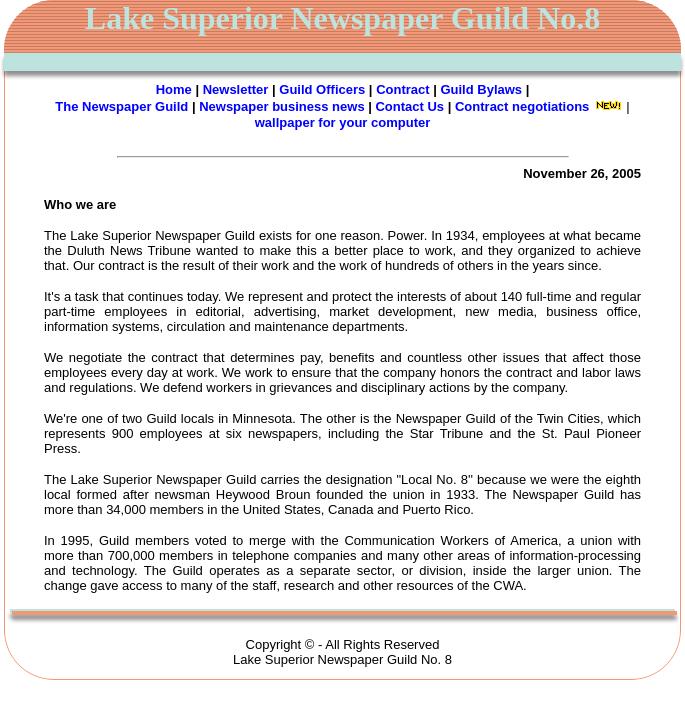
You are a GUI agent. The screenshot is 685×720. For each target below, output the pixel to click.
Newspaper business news (281, 106)
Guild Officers (322, 89)
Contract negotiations (522, 106)
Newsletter (236, 89)
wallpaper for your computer (343, 122)
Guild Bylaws (481, 89)
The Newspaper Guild (121, 106)
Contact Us (409, 106)
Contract (402, 89)
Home (174, 89)
